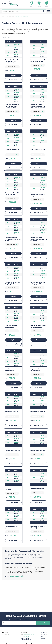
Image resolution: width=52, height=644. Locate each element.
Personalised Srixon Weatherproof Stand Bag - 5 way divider (38, 194)
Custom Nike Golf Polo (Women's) (12, 527)
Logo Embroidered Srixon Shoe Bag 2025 (13, 370)
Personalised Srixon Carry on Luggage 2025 (38, 283)
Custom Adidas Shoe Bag (13, 450)
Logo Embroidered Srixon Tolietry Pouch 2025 (38, 327)
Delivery (43, 637)
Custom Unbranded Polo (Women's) (38, 527)
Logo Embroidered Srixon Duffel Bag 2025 (38, 370)
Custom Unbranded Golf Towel (38, 412)
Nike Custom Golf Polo (37, 489)
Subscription (44, 634)
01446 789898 (26, 637)
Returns (43, 639)
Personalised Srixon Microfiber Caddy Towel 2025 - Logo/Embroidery (38, 106)
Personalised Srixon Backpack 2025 (11, 327)
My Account (44, 632)
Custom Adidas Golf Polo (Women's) (12, 489)
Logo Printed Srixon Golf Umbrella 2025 (12, 150)
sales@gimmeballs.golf (29, 635)
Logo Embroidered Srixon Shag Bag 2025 (13, 283)
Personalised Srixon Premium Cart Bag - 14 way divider (13, 239)
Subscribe (43, 623)
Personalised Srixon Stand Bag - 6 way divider (13, 194)
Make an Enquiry (13, 80)
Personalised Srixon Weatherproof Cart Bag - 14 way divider (39, 239)
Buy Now (13, 76)
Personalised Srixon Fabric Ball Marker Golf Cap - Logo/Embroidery (13, 61)
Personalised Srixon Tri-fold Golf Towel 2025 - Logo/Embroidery (12, 106)
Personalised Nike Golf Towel (12, 412)
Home (3, 17)
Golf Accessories (10, 17)
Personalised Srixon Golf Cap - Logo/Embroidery (38, 61)
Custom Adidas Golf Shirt (38, 450)
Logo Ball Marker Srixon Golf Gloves (38, 150)
